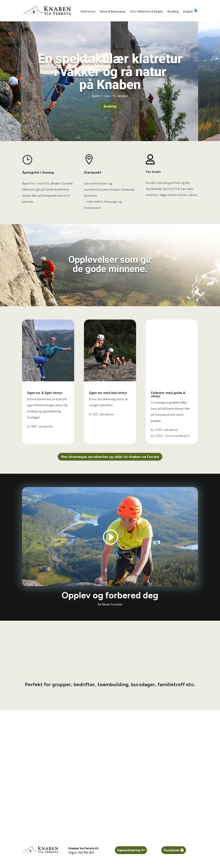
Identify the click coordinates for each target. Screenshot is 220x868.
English (191, 11)
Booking (173, 12)
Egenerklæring (129, 850)
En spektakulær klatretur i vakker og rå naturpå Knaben (110, 72)
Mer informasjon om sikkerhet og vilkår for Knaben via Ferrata (110, 457)
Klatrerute (88, 12)
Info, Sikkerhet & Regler (147, 12)
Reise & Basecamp (113, 12)
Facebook (171, 850)
